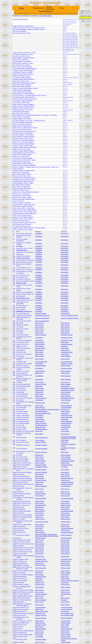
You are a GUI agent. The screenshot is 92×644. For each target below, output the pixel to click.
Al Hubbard (16, 19)
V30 (14, 302)
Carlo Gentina (26, 65)
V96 (14, 451)
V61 (14, 371)
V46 (14, 337)
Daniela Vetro (16, 76)
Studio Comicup (17, 104)
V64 (14, 379)
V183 (14, 642)
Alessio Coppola (17, 90)
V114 (14, 492)
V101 (14, 463)
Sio (23, 201)
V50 (14, 346)
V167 (14, 607)
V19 (14, 277)
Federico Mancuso (18, 128)
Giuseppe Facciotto (18, 133)
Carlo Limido (16, 92)
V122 (14, 509)
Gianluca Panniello (18, 119)
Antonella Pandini (28, 94)
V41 (14, 327)
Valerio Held (16, 112)
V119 (14, 503)
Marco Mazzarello (44, 167)
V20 (14, 279)
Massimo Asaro (17, 176)
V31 (14, 306)
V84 (14, 421)
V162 (14, 596)
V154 (14, 579)
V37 (14, 317)
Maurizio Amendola (18, 144)
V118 (14, 501)
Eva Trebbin (53, 115)
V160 (14, 592)
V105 (14, 472)
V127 (14, 519)
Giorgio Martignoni (31, 69)
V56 (14, 358)
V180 (14, 635)
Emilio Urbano (17, 83)
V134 (14, 534)
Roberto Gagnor (29, 146)
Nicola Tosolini (17, 137)
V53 (14, 352)
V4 (14, 243)
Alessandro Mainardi (28, 137)
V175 (14, 625)
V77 (14, 407)
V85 (14, 423)
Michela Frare (17, 85)
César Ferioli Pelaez (18, 95)
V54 (14, 354)
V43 (14, 331)
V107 (14, 476)
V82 (14, 417)
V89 (14, 431)
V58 (14, 364)
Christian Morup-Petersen (33, 115)
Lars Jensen (29, 110)
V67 (14, 386)
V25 (14, 292)
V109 (14, 480)
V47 (14, 340)
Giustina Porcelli (28, 108)
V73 (14, 398)
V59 (14, 366)
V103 (14, 467)
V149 (14, 567)
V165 (14, 602)
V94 (14, 444)
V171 (14, 615)
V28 (14, 298)
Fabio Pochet (16, 185)
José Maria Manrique (31, 95)
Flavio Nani (28, 119)
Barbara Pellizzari (30, 106)
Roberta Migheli (17, 58)
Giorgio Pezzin (29, 26)
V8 (14, 252)
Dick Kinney (24, 19)
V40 (14, 325)
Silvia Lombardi (25, 185)
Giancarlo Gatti (17, 56)
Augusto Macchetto (28, 58)
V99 (14, 459)
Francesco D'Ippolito (19, 122)
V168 (14, 609)
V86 (14, 425)
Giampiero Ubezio (18, 146)
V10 (14, 256)
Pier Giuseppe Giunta (29, 210)
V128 (14, 521)
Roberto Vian (55, 167)
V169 (14, 611)
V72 (14, 396)
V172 (14, 617)
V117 (14, 498)
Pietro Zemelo (28, 219)
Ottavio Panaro (17, 60)
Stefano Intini (16, 86)
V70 (14, 392)
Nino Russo (25, 60)
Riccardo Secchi (26, 226)
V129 (14, 524)
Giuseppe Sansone (18, 170)
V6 (14, 248)
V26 (14, 294)
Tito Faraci (27, 203)
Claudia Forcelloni (18, 70)
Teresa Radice (29, 135)
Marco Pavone (17, 65)
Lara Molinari (16, 54)
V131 (14, 528)
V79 (14, 411)
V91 (14, 437)
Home (22, 8)
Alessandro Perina (18, 178)
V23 (14, 285)
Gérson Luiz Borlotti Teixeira (36, 28)
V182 (14, 639)
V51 (14, 348)
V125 (14, 515)
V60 (14, 368)
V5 (14, 246)
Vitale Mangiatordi (18, 183)
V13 (14, 262)
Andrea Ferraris (17, 67)
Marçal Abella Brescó (19, 115)
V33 (14, 310)
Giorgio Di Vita (17, 126)
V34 (14, 311)
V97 (14, 455)
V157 (14, 584)
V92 (14, 440)
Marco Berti (26, 103)
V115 (14, 494)
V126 (14, 517)
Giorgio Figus (27, 90)
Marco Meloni (17, 63)
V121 (14, 507)
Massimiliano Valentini (29, 83)
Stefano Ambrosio (18, 169)
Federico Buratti (28, 217)
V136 (14, 540)
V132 (14, 530)
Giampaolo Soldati (18, 79)
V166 (14, 604)
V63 (14, 375)
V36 (14, 315)
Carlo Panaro (27, 61)
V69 (14, 390)
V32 (14, 308)
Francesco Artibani (27, 72)
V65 (14, 382)
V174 (14, 623)
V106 (14, 474)
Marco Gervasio (17, 129)
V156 (14, 583)
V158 (14, 586)
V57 (14, 362)
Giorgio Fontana (30, 199)
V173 (14, 621)
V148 (14, 565)
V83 (14, 419)
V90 (14, 433)
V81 (14, 415)
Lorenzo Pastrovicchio (19, 160)
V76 (14, 406)
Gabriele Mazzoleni (30, 213)
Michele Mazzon (17, 94)
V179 (14, 633)
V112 (14, 486)
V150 (14, 571)
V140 (14, 548)
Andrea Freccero (17, 158)
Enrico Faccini (17, 33)
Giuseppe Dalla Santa (32, 167)
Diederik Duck (46, 16)
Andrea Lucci (16, 142)
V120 (14, 505)
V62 (14, 373)
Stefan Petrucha (30, 97)
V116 (14, 496)
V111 (14, 484)
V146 (14, 561)
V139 (14, 546)
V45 (14, 335)
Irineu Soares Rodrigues (19, 30)
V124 (14, 513)
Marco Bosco (26, 56)
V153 (14, 577)
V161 (14, 594)
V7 (14, 250)
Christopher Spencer (39, 121)
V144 (14, 556)
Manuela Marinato (26, 92)
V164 (14, 600)
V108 (14, 478)
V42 (14, 329)
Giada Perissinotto (18, 181)
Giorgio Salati (26, 162)
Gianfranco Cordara (30, 52)
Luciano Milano (17, 103)
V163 (14, 598)
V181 (14, 637)
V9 (14, 254)
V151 (14, 573)
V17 (14, 272)
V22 (14, 283)
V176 (14, 627)
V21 (14, 281)
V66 (14, 384)
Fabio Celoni (16, 81)
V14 (14, 264)
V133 (14, 532)
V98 (14, 457)
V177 (14, 629)
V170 (14, 613)
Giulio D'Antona (26, 224)
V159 (14, 590)
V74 (14, 400)
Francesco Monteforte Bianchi (30, 192)
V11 (14, 258)
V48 (14, 342)
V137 (14, 542)
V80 (14, 413)
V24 (14, 289)
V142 (14, 552)
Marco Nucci (25, 221)
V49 (14, 344)
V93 (14, 442)
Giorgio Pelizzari (27, 126)
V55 (14, 356)
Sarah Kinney (33, 99)
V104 (14, 469)
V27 (14, 296)
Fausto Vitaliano (26, 124)
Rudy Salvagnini (27, 67)
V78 (14, 409)
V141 (14, 550)
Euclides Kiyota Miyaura (20, 28)
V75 (14, 402)
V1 (14, 234)
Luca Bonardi (16, 226)
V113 (14, 488)
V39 (14, 323)
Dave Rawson (42, 95)
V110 (14, 482)
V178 (14, 631)
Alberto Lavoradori (18, 203)
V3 (14, 239)
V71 (14, 394)
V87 (14, 427)
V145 (14, 559)
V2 (14, 236)
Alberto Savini (25, 76)
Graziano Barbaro (18, 61)
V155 (14, 581)
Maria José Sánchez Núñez (20, 99)
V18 (14, 275)
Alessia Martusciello (18, 69)
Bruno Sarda (29, 122)
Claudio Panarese (18, 74)
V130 (14, 526)
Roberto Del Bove (29, 228)
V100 (14, 461)
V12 (14, 260)
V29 (14, 300)
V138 (14, 544)
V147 (14, 563)
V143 (14, 554)
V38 (14, 321)
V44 (14, 333)
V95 (14, 448)
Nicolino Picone (17, 196)
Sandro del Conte (17, 108)
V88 (14, 429)
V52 (14, 350)
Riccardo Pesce (26, 113)
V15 (14, 268)
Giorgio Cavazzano (18, 26)
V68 (14, 388)
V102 (14, 465)
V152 (14, 575)
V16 (14, 270)
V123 (14, 511)
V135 (14, 538)
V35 (14, 313)
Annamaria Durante (30, 131)
